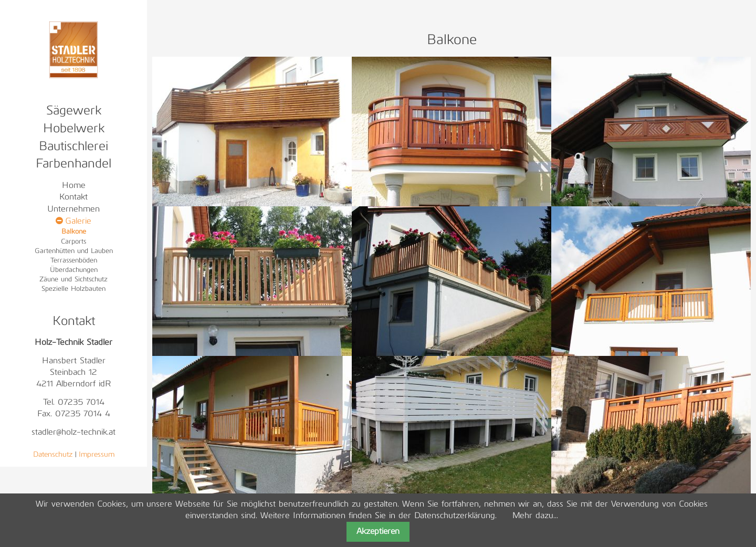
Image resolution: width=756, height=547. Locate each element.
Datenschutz (53, 455)
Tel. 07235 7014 (74, 403)
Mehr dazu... (535, 516)
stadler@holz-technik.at (73, 433)
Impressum (97, 455)
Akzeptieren (378, 532)
